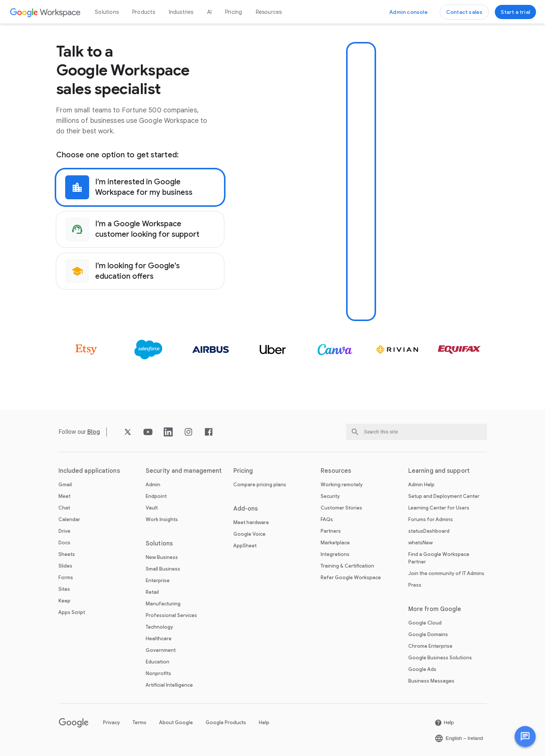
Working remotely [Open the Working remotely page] (342, 485)
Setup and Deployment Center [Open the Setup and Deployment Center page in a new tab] (444, 496)
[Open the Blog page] (94, 432)
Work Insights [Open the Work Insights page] (162, 519)
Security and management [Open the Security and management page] (184, 471)
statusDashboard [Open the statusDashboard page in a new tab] (429, 531)
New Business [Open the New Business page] (162, 557)
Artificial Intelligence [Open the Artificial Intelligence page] (169, 685)
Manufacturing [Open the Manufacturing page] (163, 604)
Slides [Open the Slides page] (65, 566)
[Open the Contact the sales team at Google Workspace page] (464, 12)
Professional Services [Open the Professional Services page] (171, 615)
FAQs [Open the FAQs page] (327, 519)
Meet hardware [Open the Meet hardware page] (251, 522)
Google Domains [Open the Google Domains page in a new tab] (428, 634)
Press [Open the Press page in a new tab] (415, 585)
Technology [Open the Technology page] (159, 627)
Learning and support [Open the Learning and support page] (439, 471)
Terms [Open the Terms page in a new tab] (140, 722)
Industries (181, 12)
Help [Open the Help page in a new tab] (264, 722)
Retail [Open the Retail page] (152, 592)
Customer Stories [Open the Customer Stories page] (341, 508)
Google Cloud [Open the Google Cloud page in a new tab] (425, 623)
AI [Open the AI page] (209, 12)
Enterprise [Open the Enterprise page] (158, 580)
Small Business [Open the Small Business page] (163, 569)
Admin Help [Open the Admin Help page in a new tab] (421, 485)
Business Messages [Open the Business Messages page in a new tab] (431, 681)
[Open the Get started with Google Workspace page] (515, 12)
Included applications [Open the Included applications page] (89, 471)
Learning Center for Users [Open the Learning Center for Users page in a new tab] (439, 508)
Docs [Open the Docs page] (64, 543)
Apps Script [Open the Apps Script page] (72, 612)
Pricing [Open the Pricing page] (234, 12)
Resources (269, 12)
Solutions (107, 12)
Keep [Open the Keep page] (64, 601)
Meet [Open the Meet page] (64, 496)
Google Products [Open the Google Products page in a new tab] (226, 722)
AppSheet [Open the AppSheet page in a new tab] (245, 546)
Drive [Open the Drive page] (64, 531)
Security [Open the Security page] (330, 496)
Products (144, 12)
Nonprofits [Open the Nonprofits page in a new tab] (158, 673)
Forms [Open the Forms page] (66, 577)
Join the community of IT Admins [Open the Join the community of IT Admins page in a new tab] (446, 573)
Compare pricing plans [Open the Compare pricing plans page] (260, 485)
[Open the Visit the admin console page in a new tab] (408, 12)
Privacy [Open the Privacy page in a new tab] (111, 722)
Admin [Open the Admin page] (153, 485)
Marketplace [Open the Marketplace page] (335, 543)
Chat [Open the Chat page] (64, 508)
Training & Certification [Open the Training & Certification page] (347, 566)
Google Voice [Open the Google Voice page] (249, 534)
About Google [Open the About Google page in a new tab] (176, 722)
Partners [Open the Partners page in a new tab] (331, 531)
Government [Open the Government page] (161, 650)
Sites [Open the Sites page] (64, 589)
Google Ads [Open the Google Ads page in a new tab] (422, 669)
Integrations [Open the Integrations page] (335, 554)
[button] (525, 737)
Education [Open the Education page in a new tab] (158, 662)
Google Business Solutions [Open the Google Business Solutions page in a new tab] (440, 658)
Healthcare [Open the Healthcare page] (159, 639)
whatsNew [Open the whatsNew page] (420, 543)
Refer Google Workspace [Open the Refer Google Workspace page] (351, 577)
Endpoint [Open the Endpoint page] (156, 496)
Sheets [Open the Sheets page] (67, 554)
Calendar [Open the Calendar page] (69, 519)
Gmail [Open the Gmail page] (65, 485)
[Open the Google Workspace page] (46, 12)
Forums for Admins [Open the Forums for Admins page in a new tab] (431, 519)
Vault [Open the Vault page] (152, 508)
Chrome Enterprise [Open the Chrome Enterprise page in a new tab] (430, 646)
